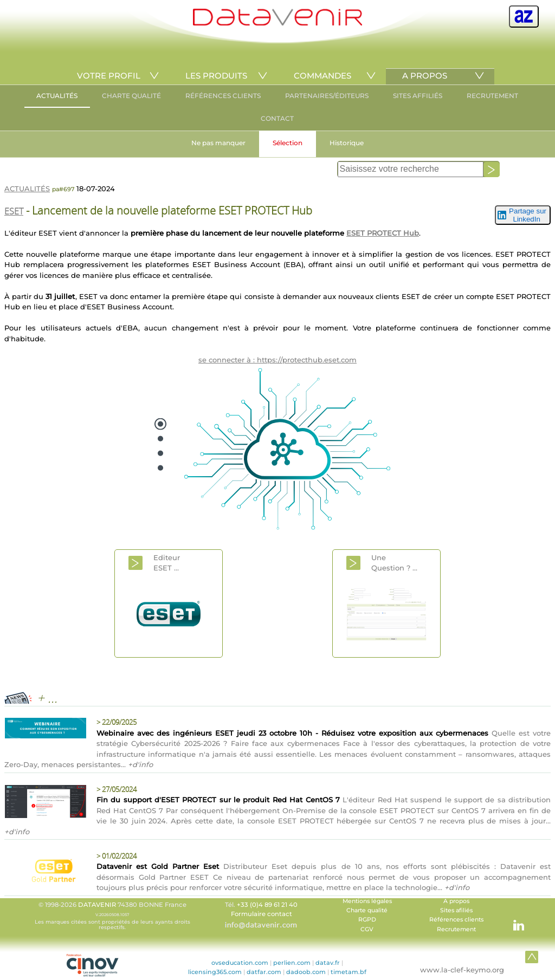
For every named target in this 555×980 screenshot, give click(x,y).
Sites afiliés (456, 910)
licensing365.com (215, 972)
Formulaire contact (262, 914)
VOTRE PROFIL (109, 76)
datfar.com (264, 972)
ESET (14, 211)
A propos (456, 901)
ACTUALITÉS (57, 96)
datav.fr (328, 963)
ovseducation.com (240, 963)
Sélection (288, 143)
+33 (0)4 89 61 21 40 (267, 905)
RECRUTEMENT (492, 96)
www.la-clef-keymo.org (462, 970)
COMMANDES (322, 76)
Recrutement (456, 929)
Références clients (456, 920)
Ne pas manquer (218, 143)
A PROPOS (425, 76)
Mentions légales (367, 901)
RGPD (367, 920)
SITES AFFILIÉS (418, 96)
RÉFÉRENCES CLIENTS (223, 96)
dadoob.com (306, 972)
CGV (367, 929)
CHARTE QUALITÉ (131, 96)
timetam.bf (349, 972)
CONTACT (277, 118)
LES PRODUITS (216, 76)
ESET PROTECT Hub (383, 233)
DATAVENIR (97, 905)
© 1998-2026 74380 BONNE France (112, 916)
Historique (347, 143)
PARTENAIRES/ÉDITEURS (327, 96)
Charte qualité (367, 910)
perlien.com (292, 963)
